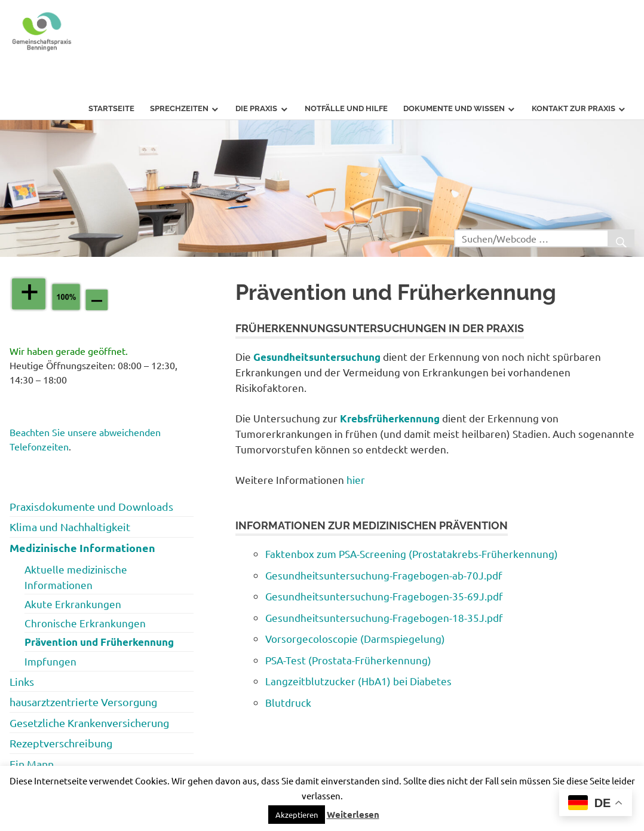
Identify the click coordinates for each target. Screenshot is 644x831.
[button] (297, 815)
